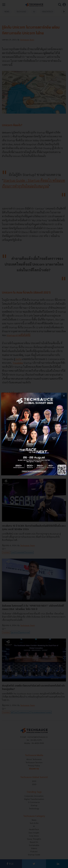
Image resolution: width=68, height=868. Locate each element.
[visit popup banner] (34, 434)
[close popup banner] (64, 396)
